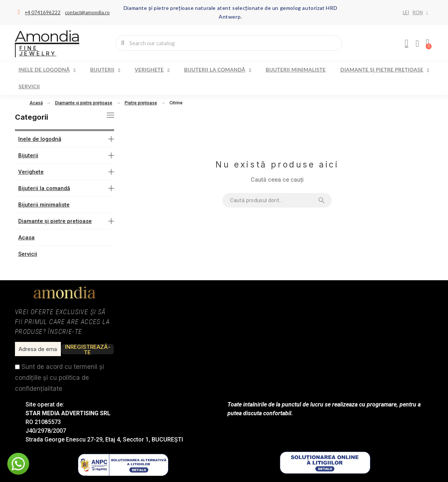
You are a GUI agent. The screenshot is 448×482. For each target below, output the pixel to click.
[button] (18, 464)
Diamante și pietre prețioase (385, 70)
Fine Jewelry (38, 51)
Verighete (152, 70)
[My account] (406, 43)
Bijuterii (105, 70)
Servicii (29, 86)
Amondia (47, 36)
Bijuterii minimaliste (296, 70)
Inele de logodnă (47, 70)
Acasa (26, 238)
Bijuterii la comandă (218, 70)
